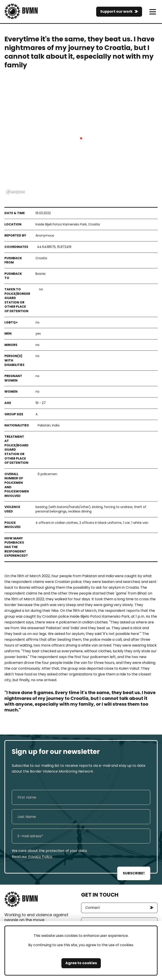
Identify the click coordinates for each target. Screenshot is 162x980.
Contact (93, 908)
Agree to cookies (81, 963)
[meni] (153, 12)
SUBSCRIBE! (134, 873)
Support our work (116, 11)
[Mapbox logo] (16, 192)
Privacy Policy (40, 856)
